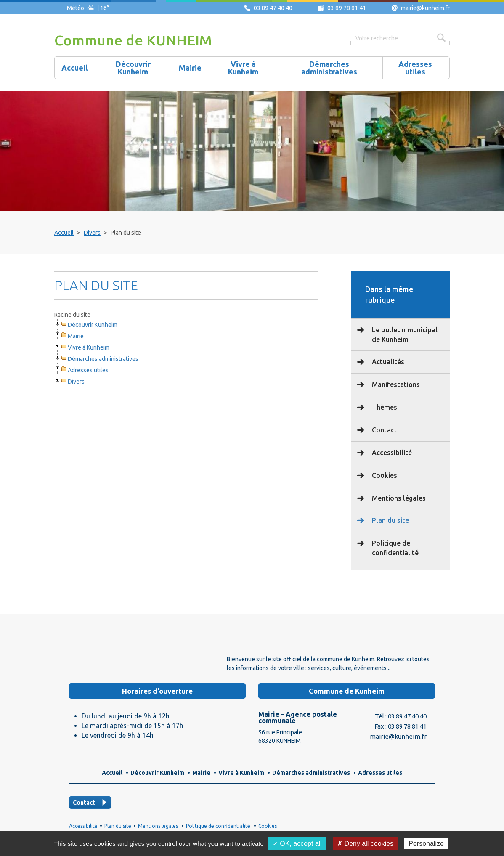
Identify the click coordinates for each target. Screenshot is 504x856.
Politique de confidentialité (394, 548)
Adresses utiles (88, 370)
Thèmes (384, 407)
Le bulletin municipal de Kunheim (404, 335)
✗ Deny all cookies (365, 844)
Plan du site (390, 520)
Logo (117, 654)
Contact (384, 430)
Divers (92, 233)
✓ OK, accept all (297, 844)
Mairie (76, 336)
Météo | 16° (88, 8)
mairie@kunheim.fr (425, 8)
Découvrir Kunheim (93, 325)
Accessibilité (391, 453)
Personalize (426, 844)
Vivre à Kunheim (89, 347)
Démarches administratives (103, 359)
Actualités (387, 362)
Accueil (64, 233)
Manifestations (395, 384)
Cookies (384, 475)
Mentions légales (398, 498)
